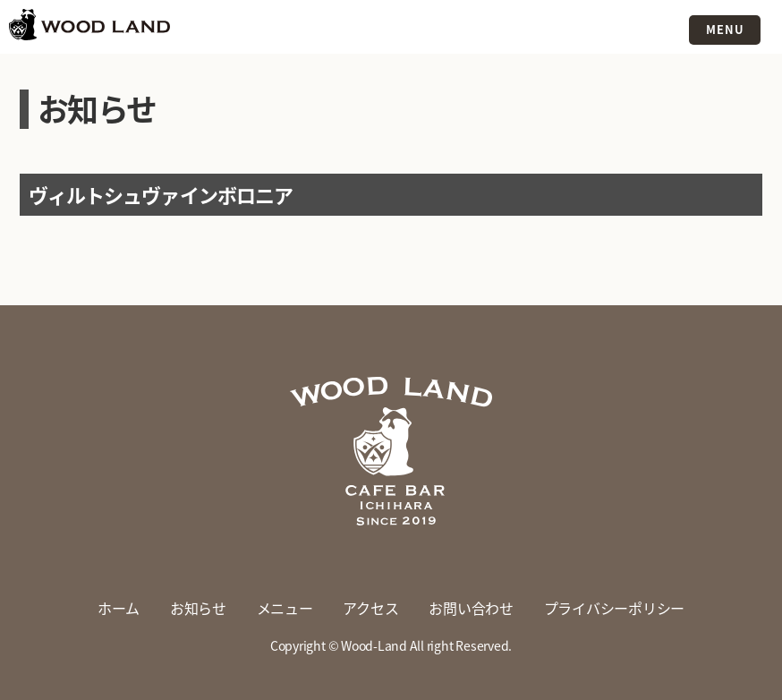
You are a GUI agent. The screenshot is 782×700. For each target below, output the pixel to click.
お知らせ (198, 608)
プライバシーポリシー (615, 608)
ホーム (119, 608)
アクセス (370, 608)
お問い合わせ (471, 608)
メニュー (285, 608)
